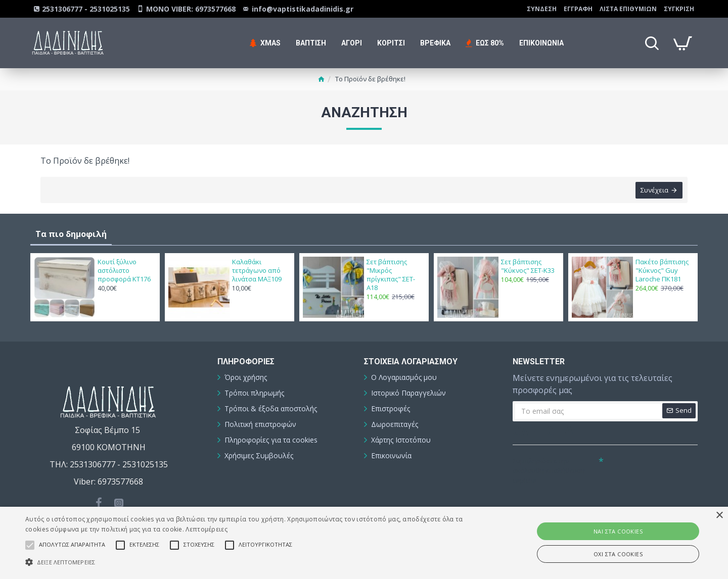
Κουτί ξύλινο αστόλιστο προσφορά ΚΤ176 (124, 271)
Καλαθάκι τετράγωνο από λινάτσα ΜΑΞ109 (257, 271)
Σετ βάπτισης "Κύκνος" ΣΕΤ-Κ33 (528, 266)
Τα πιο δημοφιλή (71, 234)
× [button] (719, 516)
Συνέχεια (654, 190)
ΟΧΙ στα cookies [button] (618, 554)
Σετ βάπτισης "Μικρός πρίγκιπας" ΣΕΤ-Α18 (391, 275)
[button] (245, 562)
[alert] (364, 543)
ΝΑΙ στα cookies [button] (618, 531)
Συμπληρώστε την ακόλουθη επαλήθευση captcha (549, 471)
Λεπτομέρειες (207, 529)
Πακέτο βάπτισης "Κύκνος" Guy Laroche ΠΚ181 (662, 271)
